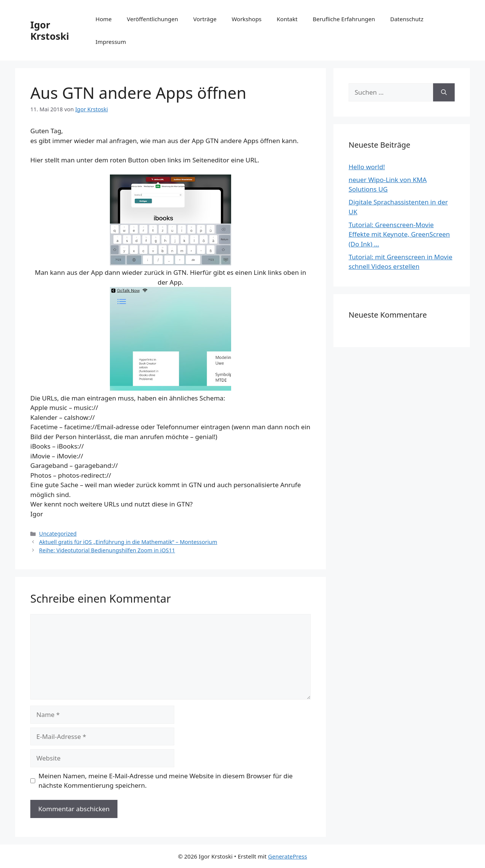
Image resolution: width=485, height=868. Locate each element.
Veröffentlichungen (153, 19)
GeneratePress (287, 856)
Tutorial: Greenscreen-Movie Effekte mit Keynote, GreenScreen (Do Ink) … (399, 234)
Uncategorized (58, 534)
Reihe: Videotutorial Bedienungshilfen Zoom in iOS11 (107, 550)
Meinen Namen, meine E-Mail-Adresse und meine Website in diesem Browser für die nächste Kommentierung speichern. (166, 781)
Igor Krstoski (50, 30)
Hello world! (367, 167)
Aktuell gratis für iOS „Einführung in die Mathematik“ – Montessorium (128, 542)
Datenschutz (407, 19)
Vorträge (205, 19)
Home (104, 19)
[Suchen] (444, 92)
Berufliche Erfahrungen (344, 19)
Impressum (111, 42)
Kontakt (287, 19)
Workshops (246, 19)
